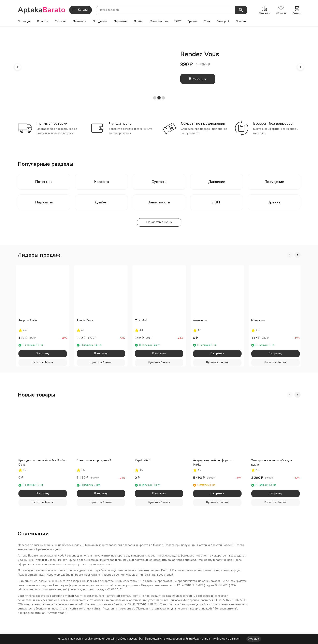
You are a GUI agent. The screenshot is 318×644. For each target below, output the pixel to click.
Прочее (241, 22)
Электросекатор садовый (94, 460)
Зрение (192, 22)
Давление (79, 22)
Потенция (24, 22)
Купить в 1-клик (43, 362)
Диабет (139, 22)
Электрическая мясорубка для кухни (272, 462)
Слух (207, 22)
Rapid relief (142, 460)
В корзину (198, 79)
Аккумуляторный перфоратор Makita (213, 462)
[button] (18, 67)
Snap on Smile (28, 320)
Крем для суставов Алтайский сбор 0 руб (42, 462)
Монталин (258, 320)
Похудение (100, 22)
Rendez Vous (85, 320)
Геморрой (223, 22)
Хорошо (254, 639)
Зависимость (159, 22)
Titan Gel (141, 320)
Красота (43, 22)
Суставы (60, 22)
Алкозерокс (201, 320)
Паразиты (120, 22)
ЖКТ (178, 22)
